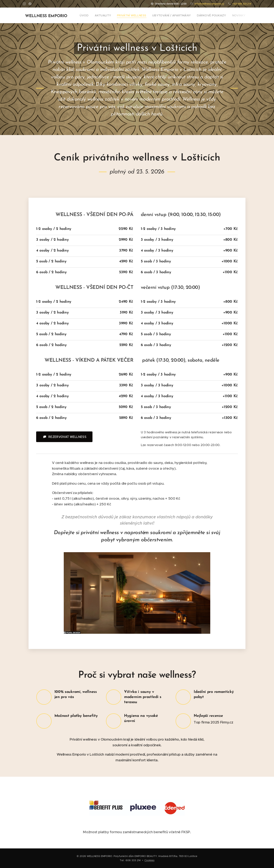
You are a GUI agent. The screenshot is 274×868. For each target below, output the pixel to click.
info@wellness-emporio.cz (209, 4)
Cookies (149, 860)
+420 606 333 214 (242, 4)
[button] (64, 437)
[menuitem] (85, 15)
